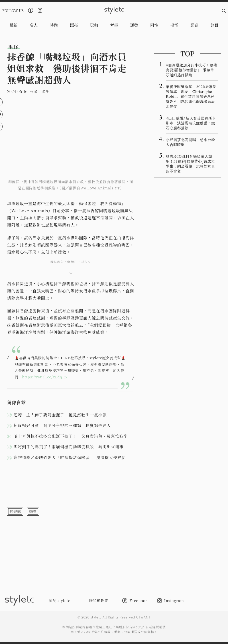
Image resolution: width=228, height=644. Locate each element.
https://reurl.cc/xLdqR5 (45, 377)
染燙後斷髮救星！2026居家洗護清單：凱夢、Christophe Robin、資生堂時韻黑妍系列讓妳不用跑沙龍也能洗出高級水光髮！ (191, 96)
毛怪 (174, 25)
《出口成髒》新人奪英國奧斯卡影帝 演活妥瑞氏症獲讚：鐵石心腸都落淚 (191, 123)
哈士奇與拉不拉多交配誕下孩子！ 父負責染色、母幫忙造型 (71, 436)
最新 (14, 25)
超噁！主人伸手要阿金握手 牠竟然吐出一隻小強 (60, 415)
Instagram (171, 601)
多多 (45, 92)
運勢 (134, 25)
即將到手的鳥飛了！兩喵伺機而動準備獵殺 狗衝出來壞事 (69, 447)
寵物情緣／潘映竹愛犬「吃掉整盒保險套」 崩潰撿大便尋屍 (70, 457)
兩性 (154, 25)
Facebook (135, 601)
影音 (194, 25)
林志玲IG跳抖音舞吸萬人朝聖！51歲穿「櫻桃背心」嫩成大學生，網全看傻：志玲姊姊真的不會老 (190, 163)
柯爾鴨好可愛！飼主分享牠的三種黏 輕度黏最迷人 (62, 425)
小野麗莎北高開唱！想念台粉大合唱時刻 (190, 142)
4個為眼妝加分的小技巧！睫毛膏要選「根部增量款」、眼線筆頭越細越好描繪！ (192, 70)
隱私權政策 (99, 601)
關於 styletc (60, 601)
